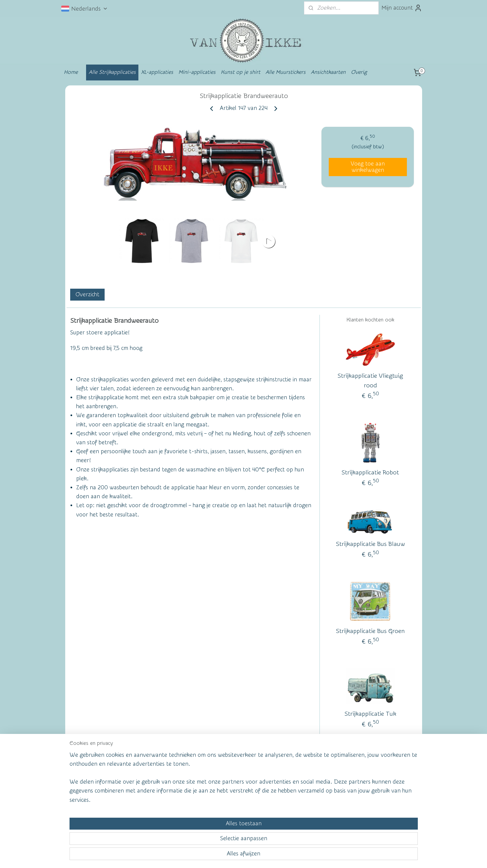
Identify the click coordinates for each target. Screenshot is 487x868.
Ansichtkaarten (328, 72)
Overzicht (87, 294)
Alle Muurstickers (286, 72)
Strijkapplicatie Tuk (370, 714)
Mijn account (402, 8)
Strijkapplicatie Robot (370, 473)
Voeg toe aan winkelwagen (368, 167)
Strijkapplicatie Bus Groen (370, 631)
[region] (200, 837)
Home (71, 72)
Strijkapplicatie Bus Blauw (370, 544)
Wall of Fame (162, 780)
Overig (359, 72)
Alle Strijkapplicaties (112, 72)
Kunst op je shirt (241, 72)
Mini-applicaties (197, 72)
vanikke (369, 779)
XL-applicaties (157, 72)
